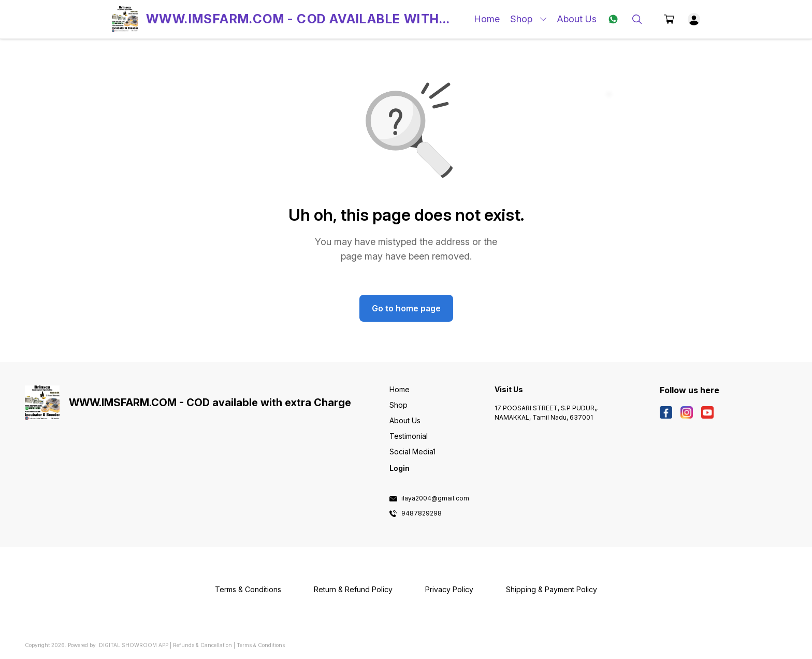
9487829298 (422, 513)
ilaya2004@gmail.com (435, 498)
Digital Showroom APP (134, 645)
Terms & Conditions (261, 645)
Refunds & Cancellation (202, 645)
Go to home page (406, 308)
